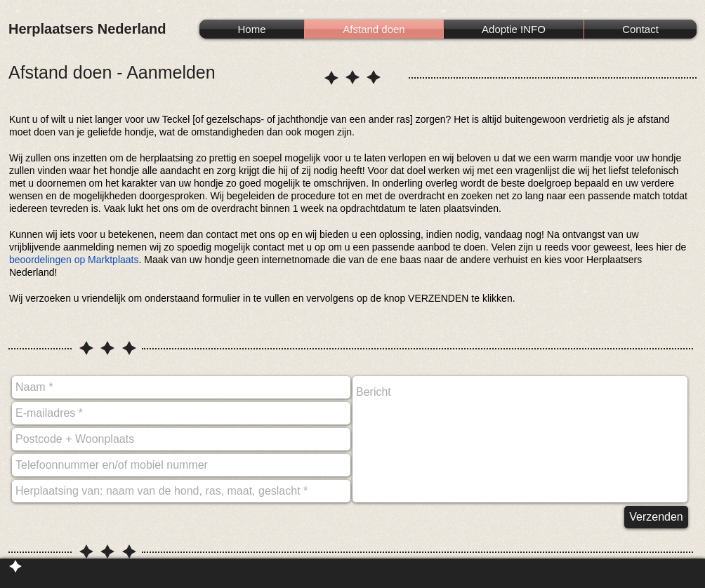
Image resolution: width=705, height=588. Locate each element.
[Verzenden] (656, 517)
